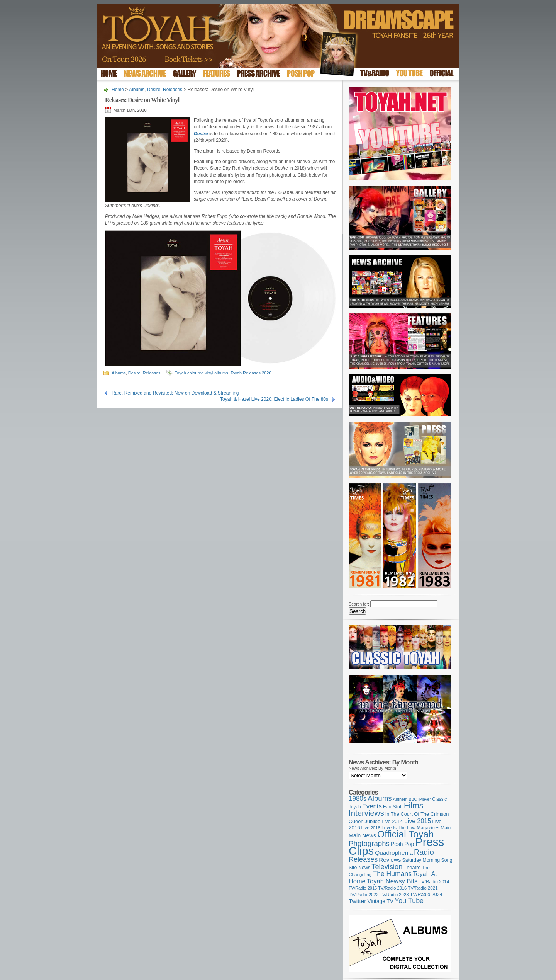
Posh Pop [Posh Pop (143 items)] (402, 844)
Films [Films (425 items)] (414, 806)
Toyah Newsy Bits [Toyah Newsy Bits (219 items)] (392, 881)
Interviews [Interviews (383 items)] (366, 813)
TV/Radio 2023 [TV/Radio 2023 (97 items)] (394, 895)
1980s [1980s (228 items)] (358, 799)
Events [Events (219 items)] (372, 806)
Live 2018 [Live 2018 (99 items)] (371, 828)
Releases (173, 90)
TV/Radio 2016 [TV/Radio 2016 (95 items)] (392, 888)
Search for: (359, 604)
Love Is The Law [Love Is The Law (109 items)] (398, 828)
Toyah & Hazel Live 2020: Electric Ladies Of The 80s (274, 399)
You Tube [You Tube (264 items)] (409, 901)
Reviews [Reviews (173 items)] (390, 860)
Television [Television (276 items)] (387, 867)
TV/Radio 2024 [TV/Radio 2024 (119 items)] (426, 895)
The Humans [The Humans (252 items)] (392, 874)
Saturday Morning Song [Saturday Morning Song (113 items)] (427, 860)
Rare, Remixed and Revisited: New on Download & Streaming (175, 393)
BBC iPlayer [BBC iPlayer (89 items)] (420, 799)
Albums (137, 90)
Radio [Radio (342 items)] (424, 852)
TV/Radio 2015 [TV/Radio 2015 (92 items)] (363, 888)
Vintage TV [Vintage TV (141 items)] (380, 901)
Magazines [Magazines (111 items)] (428, 828)
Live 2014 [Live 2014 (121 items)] (392, 821)
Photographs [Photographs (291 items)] (369, 843)
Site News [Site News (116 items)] (359, 868)
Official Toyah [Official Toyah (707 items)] (405, 834)
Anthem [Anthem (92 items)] (400, 799)
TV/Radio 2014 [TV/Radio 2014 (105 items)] (434, 882)
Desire (154, 90)
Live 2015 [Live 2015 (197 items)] (418, 821)
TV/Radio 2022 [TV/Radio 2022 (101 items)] (364, 895)
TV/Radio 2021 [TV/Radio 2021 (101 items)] (423, 888)
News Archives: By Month (372, 768)
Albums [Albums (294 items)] (380, 798)
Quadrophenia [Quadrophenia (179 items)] (394, 853)
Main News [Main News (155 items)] (362, 835)
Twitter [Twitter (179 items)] (357, 901)
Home (118, 90)
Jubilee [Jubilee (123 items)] (373, 821)
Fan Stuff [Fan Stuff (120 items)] (393, 807)
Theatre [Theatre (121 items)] (412, 867)
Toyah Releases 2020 (251, 373)
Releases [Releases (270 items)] (363, 859)
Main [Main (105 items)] (446, 828)
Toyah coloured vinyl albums (202, 373)
